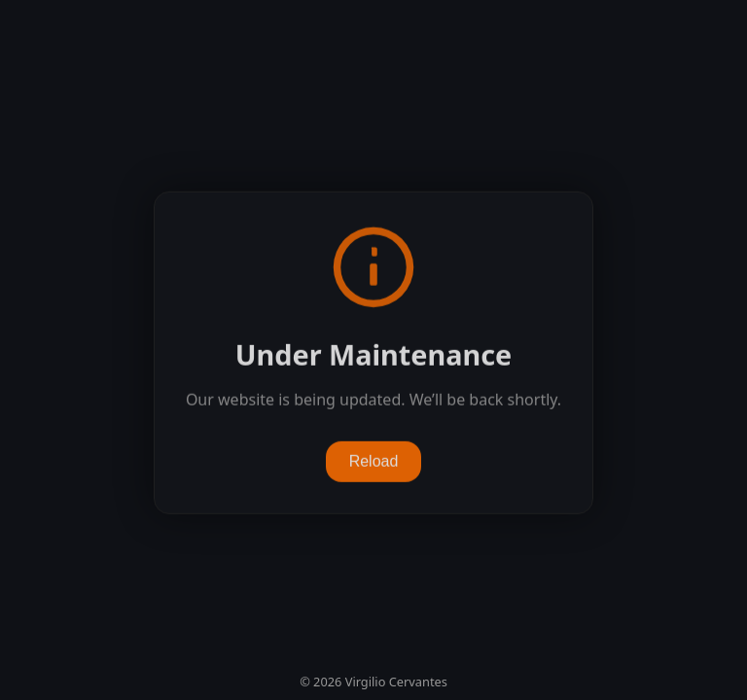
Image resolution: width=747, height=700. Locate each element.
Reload (374, 461)
